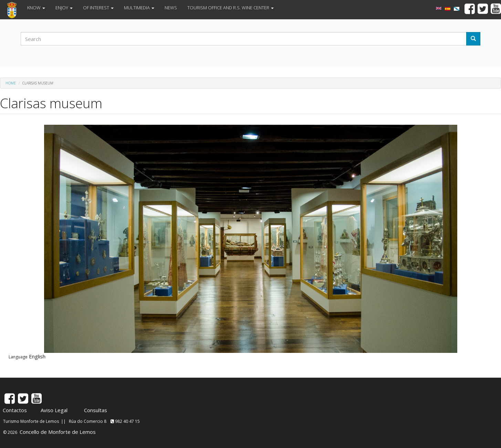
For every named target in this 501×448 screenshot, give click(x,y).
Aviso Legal (54, 410)
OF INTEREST (98, 8)
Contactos (15, 410)
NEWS (171, 8)
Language (18, 357)
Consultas (96, 410)
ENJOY (64, 8)
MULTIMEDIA (139, 8)
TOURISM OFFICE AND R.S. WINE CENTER (231, 8)
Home (11, 83)
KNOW (36, 8)
